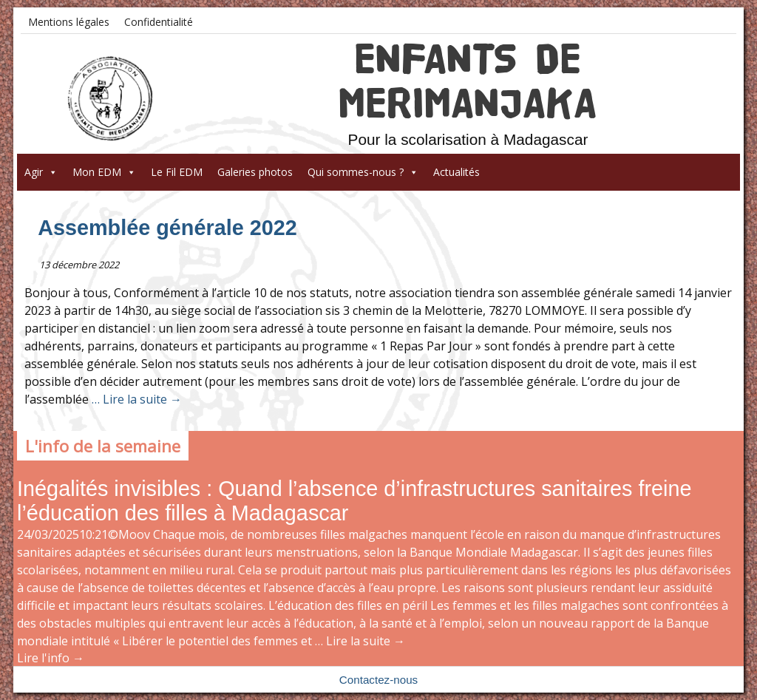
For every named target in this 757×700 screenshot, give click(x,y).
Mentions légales (69, 22)
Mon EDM (104, 172)
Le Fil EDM (177, 172)
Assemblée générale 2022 (167, 228)
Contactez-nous (378, 680)
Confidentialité (159, 22)
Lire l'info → (51, 658)
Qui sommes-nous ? (363, 172)
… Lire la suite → (135, 399)
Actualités (456, 172)
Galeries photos (255, 172)
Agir (41, 172)
